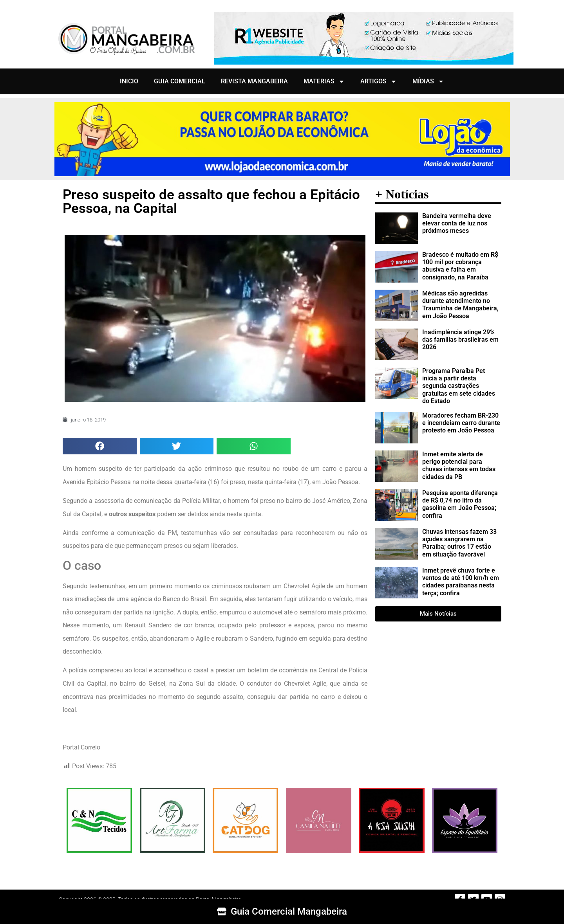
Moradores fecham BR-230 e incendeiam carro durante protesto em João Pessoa (461, 423)
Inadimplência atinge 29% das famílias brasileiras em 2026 (460, 340)
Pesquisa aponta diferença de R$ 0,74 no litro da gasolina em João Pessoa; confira (460, 504)
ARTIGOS (379, 81)
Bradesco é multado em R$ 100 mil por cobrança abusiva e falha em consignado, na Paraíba (460, 266)
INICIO (129, 81)
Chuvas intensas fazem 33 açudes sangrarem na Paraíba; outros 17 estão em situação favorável (459, 543)
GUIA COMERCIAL (180, 81)
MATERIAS (324, 81)
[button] (100, 446)
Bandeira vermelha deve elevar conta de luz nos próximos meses (457, 223)
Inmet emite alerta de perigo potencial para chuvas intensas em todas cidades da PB (459, 466)
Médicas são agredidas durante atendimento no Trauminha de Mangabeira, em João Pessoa (460, 305)
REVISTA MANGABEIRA (254, 81)
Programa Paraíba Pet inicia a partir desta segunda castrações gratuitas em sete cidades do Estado (459, 386)
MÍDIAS (428, 81)
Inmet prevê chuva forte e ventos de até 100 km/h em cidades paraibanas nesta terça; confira (461, 582)
